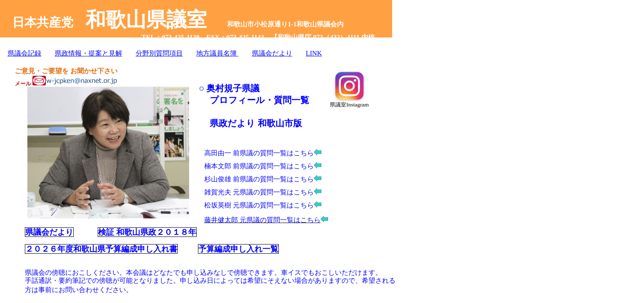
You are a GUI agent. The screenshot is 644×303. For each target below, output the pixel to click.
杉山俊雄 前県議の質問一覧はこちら (259, 179)
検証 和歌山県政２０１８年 (147, 232)
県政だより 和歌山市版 (256, 123)
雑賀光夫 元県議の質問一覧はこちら (259, 192)
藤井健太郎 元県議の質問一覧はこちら (266, 220)
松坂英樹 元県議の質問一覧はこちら (259, 205)
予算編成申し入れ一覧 (238, 249)
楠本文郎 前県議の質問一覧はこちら (259, 166)
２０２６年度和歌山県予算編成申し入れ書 (101, 249)
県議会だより (49, 232)
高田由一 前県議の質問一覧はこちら (259, 153)
